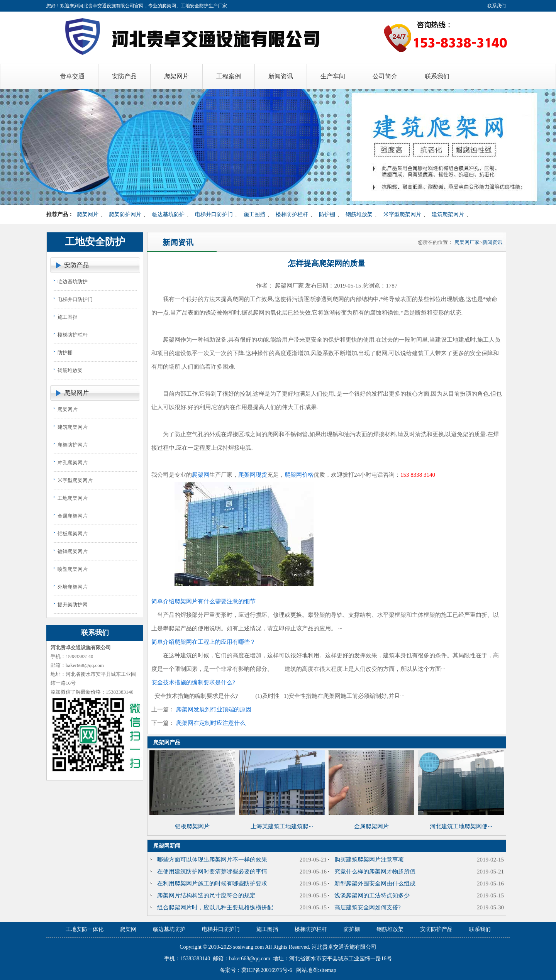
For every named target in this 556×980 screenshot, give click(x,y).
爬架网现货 (253, 475)
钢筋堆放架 (359, 214)
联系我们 (497, 6)
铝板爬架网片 (73, 534)
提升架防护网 (73, 605)
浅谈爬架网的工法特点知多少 (372, 895)
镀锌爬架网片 (73, 551)
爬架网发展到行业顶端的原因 (214, 709)
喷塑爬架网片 (73, 569)
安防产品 (76, 265)
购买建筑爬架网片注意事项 (369, 860)
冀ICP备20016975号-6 (267, 970)
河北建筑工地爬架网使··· (461, 826)
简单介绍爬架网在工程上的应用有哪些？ (203, 642)
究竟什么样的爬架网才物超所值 (375, 872)
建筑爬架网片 (448, 214)
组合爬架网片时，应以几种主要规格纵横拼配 (215, 907)
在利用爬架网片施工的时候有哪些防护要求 (212, 884)
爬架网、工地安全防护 (185, 6)
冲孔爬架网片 (73, 463)
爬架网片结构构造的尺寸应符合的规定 (206, 895)
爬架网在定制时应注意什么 (211, 723)
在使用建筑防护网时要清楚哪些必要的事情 (212, 872)
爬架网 (201, 475)
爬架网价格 (299, 475)
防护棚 (327, 214)
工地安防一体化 (85, 929)
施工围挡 (254, 214)
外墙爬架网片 (73, 587)
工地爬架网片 (73, 498)
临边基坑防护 (168, 214)
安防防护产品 (436, 929)
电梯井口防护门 (214, 214)
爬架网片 (88, 214)
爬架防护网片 (125, 214)
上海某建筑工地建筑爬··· (282, 826)
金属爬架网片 (73, 516)
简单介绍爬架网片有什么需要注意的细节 (203, 601)
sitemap (328, 970)
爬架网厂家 (467, 242)
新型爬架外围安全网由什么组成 (375, 884)
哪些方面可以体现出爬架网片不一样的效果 (212, 860)
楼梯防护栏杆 (292, 214)
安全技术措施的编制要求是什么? (193, 682)
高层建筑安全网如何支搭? (368, 907)
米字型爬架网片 (402, 214)
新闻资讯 (492, 242)
